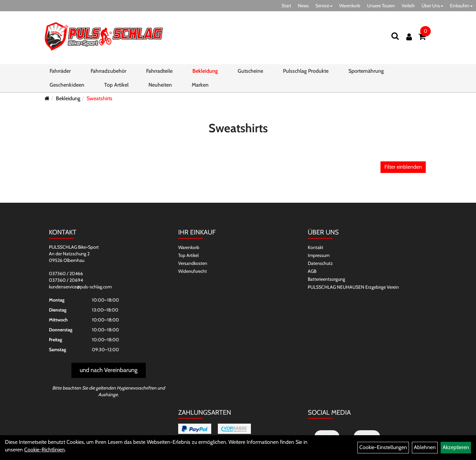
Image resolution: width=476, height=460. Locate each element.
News (303, 6)
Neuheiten (160, 85)
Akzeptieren (456, 447)
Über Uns (432, 6)
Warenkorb (350, 6)
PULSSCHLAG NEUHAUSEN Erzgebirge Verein (353, 287)
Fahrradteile (159, 71)
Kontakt (316, 247)
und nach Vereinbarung (109, 370)
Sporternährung (366, 71)
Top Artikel (116, 85)
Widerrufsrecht (193, 271)
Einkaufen (461, 6)
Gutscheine (250, 71)
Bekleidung (205, 71)
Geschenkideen (67, 85)
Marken (200, 85)
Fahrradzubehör (108, 71)
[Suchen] (395, 36)
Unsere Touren (381, 6)
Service (324, 6)
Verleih (408, 6)
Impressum (319, 255)
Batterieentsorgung (326, 279)
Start (286, 6)
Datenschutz (320, 263)
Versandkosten (193, 263)
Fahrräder (60, 71)
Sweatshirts (99, 98)
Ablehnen (425, 447)
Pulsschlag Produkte (306, 71)
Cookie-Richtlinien (44, 450)
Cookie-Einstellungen (383, 447)
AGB (312, 271)
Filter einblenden (403, 167)
